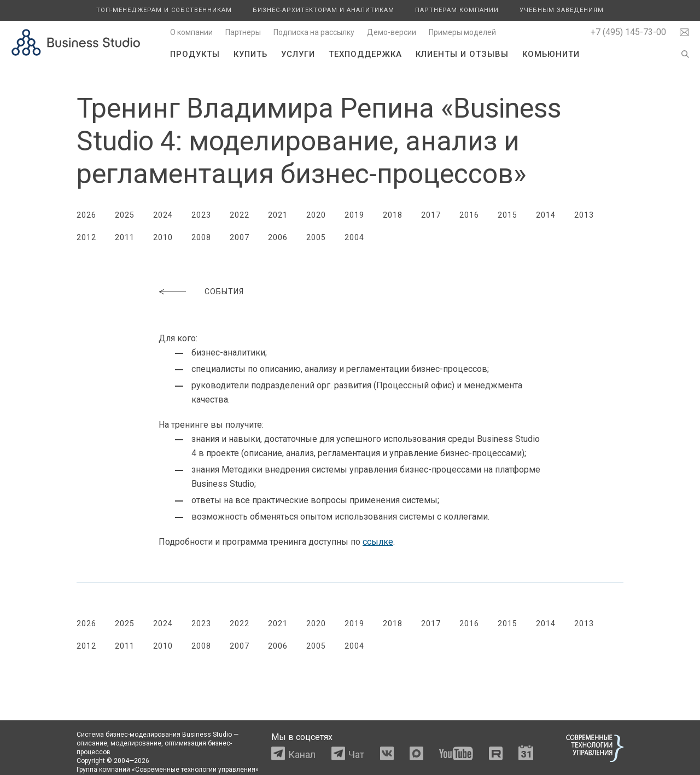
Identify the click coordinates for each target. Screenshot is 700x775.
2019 (354, 215)
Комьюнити (551, 54)
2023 (201, 215)
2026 (86, 215)
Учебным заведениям (562, 10)
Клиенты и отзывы (462, 54)
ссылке (378, 542)
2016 (469, 215)
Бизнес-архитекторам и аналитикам (323, 10)
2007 (240, 237)
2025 (125, 215)
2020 (316, 215)
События (224, 292)
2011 (125, 237)
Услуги (298, 54)
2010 (163, 237)
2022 (240, 215)
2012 (86, 237)
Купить (250, 54)
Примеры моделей (462, 32)
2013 (584, 215)
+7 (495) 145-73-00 (628, 32)
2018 (393, 215)
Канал (302, 754)
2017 (431, 215)
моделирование (136, 743)
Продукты (195, 54)
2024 (163, 215)
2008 (201, 237)
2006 (278, 237)
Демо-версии (392, 32)
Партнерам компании (457, 10)
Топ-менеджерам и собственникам (164, 10)
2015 (507, 215)
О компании (191, 32)
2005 (316, 237)
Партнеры (243, 32)
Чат (356, 754)
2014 (546, 215)
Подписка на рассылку (314, 32)
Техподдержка (365, 54)
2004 (354, 237)
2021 (278, 215)
